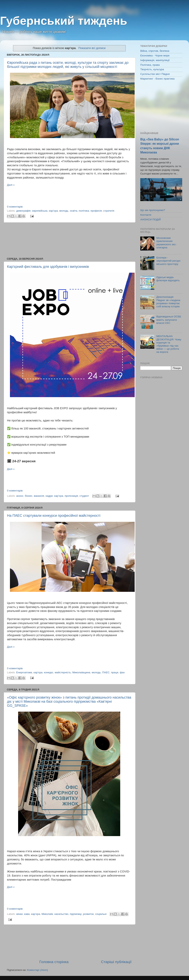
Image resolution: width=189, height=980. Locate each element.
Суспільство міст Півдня (155, 74)
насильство (61, 914)
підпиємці (76, 914)
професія (96, 211)
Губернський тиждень (64, 21)
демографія (23, 211)
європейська (40, 211)
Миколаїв (47, 914)
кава (27, 914)
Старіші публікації (116, 962)
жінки (19, 914)
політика (84, 211)
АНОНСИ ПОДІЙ (151, 219)
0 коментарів (15, 207)
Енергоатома (24, 672)
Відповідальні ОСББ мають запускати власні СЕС (169, 320)
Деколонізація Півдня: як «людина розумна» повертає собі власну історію (168, 302)
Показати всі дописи (92, 48)
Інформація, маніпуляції (155, 60)
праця (115, 672)
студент (84, 496)
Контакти (146, 215)
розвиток (88, 914)
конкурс (49, 672)
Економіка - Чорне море (155, 56)
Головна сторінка (54, 962)
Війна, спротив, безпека (155, 51)
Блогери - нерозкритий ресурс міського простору (168, 261)
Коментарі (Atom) (37, 970)
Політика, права (150, 65)
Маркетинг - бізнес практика (157, 79)
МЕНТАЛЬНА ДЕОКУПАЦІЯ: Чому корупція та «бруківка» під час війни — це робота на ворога (169, 344)
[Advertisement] (69, 240)
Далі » (11, 185)
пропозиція (71, 496)
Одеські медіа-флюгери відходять (168, 279)
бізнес (29, 496)
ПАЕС (106, 672)
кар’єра (53, 211)
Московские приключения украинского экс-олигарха (166, 243)
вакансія (39, 496)
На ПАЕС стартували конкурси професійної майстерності (54, 516)
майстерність (63, 672)
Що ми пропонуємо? (153, 210)
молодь (64, 211)
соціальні (101, 914)
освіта (74, 211)
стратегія (109, 211)
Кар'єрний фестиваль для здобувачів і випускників (48, 267)
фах (122, 672)
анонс (20, 496)
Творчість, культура (152, 69)
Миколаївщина (81, 672)
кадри (49, 496)
